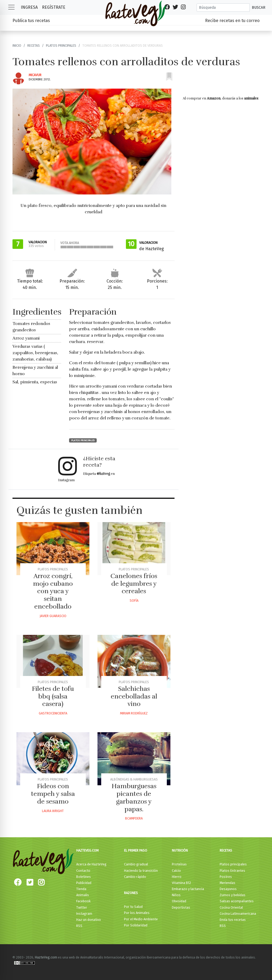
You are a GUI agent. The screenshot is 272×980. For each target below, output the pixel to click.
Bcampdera (134, 818)
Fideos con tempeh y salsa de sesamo (53, 794)
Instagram (84, 914)
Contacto (83, 871)
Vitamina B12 (181, 883)
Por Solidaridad (136, 925)
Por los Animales (137, 913)
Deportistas (181, 907)
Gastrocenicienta (53, 713)
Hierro (177, 877)
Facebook (83, 901)
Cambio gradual (136, 864)
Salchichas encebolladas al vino (134, 696)
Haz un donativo (89, 920)
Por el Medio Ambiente (141, 919)
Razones (131, 893)
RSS (79, 926)
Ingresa (29, 7)
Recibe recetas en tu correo (232, 21)
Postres (226, 877)
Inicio (17, 45)
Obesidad (179, 901)
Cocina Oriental (231, 907)
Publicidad (84, 883)
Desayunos (228, 889)
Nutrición (180, 850)
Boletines (84, 877)
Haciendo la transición (141, 871)
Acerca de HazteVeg (91, 864)
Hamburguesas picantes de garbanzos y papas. (134, 797)
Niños (176, 895)
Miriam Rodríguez (134, 713)
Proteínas (179, 864)
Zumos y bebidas (233, 895)
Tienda (81, 889)
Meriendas (228, 883)
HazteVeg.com (87, 850)
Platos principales (61, 45)
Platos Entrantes (232, 871)
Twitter (82, 907)
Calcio (176, 871)
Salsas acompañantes (237, 901)
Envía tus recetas (233, 920)
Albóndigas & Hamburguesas (134, 779)
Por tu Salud (133, 907)
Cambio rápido (135, 877)
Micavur (35, 75)
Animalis (83, 895)
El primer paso (136, 850)
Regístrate (54, 7)
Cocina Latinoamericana (238, 914)
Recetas (34, 45)
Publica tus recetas (31, 21)
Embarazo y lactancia (188, 889)
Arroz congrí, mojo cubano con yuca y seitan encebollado (53, 591)
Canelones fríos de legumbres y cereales (134, 584)
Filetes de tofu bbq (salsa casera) (53, 696)
